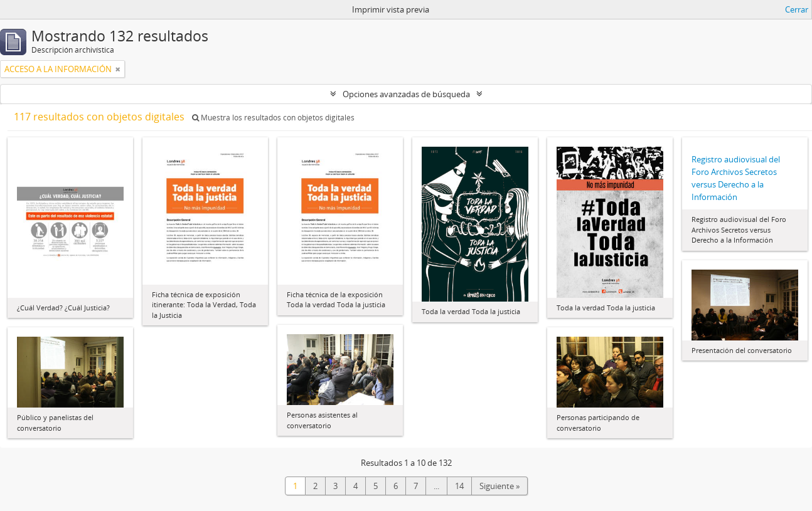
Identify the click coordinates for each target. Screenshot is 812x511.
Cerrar (797, 9)
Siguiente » (499, 486)
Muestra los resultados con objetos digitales (273, 118)
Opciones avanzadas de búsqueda (406, 94)
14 (459, 486)
